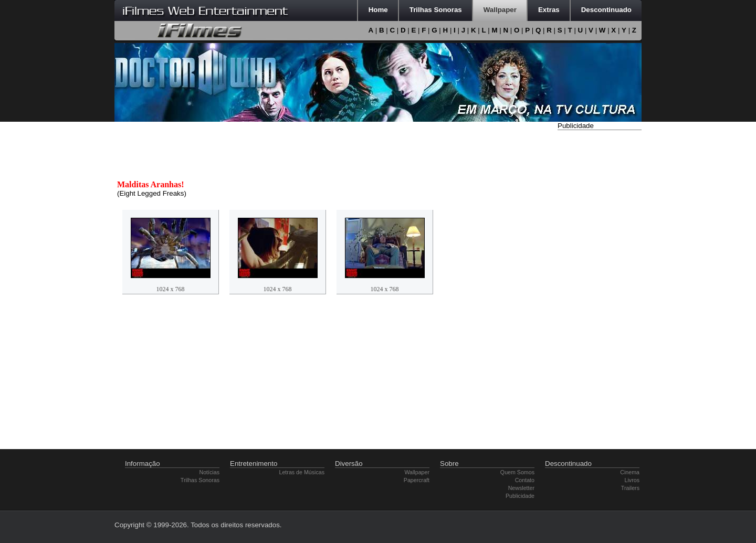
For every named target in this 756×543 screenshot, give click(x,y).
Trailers (630, 488)
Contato (525, 480)
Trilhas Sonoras (200, 480)
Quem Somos (517, 472)
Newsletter (521, 488)
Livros (632, 480)
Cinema (630, 472)
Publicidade (520, 496)
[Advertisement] (600, 290)
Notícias (210, 472)
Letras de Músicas (302, 472)
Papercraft (417, 480)
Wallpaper (417, 472)
